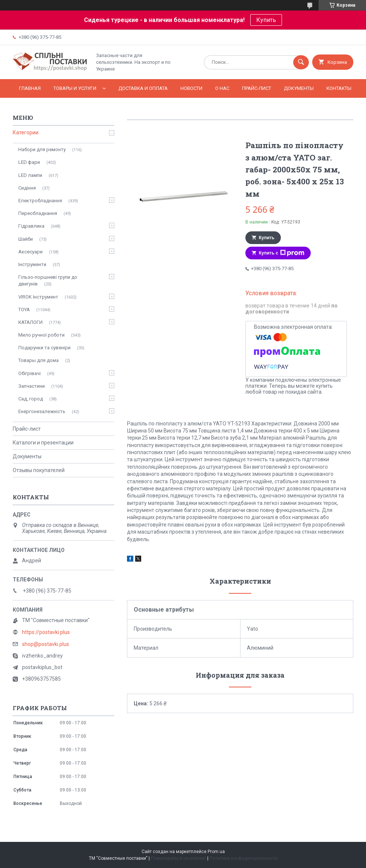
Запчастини (32, 386)
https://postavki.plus (46, 632)
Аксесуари (30, 252)
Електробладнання (40, 201)
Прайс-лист (257, 88)
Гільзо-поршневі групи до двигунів (48, 280)
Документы (299, 88)
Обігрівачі (30, 373)
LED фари (29, 162)
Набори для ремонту (42, 149)
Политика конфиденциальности (244, 858)
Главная (30, 88)
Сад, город (31, 399)
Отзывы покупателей (39, 470)
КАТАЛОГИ (30, 322)
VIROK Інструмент (38, 297)
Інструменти (32, 264)
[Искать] (301, 62)
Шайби (26, 239)
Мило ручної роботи (41, 335)
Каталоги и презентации (43, 443)
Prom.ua (216, 852)
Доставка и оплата (143, 88)
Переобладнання (38, 213)
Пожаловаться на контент (179, 858)
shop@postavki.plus (46, 644)
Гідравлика (31, 226)
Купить (266, 20)
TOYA (24, 310)
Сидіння (27, 188)
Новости (191, 88)
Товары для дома (38, 360)
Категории (26, 132)
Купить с (282, 253)
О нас (222, 88)
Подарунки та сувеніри (44, 348)
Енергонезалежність (42, 411)
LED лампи (30, 175)
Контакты (339, 88)
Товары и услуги (75, 88)
